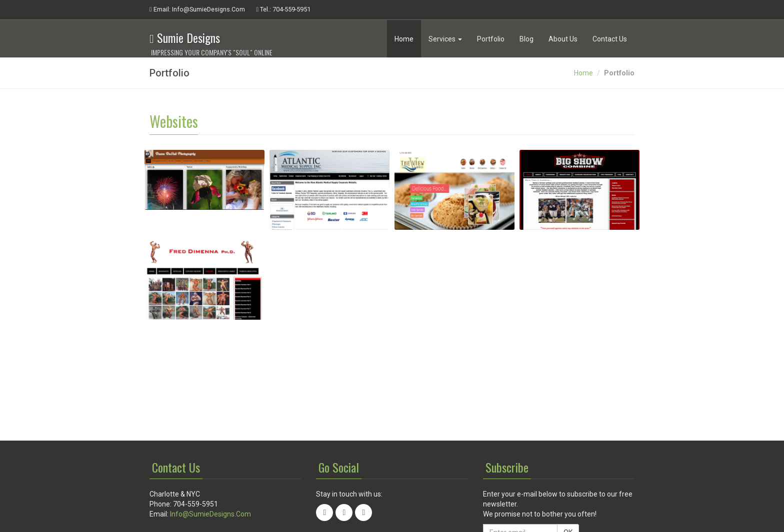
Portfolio (491, 39)
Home (404, 39)
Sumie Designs (211, 37)
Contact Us (610, 39)
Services (445, 39)
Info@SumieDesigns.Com (210, 514)
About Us (563, 39)
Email (197, 9)
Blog (526, 39)
